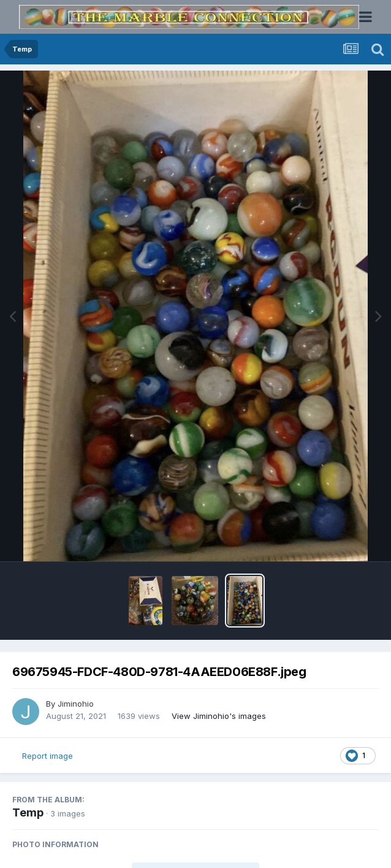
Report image (47, 756)
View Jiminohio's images (219, 716)
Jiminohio (76, 704)
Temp (28, 812)
